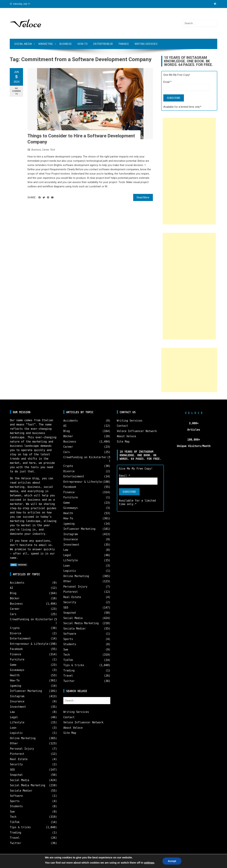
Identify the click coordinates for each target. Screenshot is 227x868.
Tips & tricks (20, 827)
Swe (12, 812)
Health (15, 675)
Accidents (17, 583)
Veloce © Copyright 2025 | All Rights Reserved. (113, 862)
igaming (16, 686)
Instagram (17, 696)
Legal (14, 717)
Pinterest (17, 754)
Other (14, 743)
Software (16, 796)
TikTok (15, 822)
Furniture (17, 660)
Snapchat (16, 775)
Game (13, 665)
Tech (52, 150)
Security (16, 764)
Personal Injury (22, 749)
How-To (83, 44)
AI (12, 588)
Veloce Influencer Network (83, 722)
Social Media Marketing (28, 785)
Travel (15, 838)
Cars (13, 614)
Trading (16, 833)
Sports (15, 801)
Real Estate (19, 759)
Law (12, 712)
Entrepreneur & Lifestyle (29, 644)
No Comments (16, 91)
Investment (18, 707)
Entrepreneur (103, 44)
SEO (12, 770)
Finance (124, 44)
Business (66, 44)
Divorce (16, 633)
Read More (143, 197)
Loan (13, 728)
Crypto (15, 628)
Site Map (70, 733)
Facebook (16, 649)
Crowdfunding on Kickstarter (32, 619)
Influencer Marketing (26, 691)
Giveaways (17, 670)
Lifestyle (17, 722)
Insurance (17, 701)
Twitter (16, 843)
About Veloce (73, 728)
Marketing (46, 44)
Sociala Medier (21, 791)
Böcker (15, 598)
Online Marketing (23, 738)
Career (45, 150)
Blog (13, 593)
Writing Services (146, 44)
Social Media (23, 44)
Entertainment (20, 639)
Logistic (16, 733)
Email (167, 82)
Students (16, 806)
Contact (69, 717)
